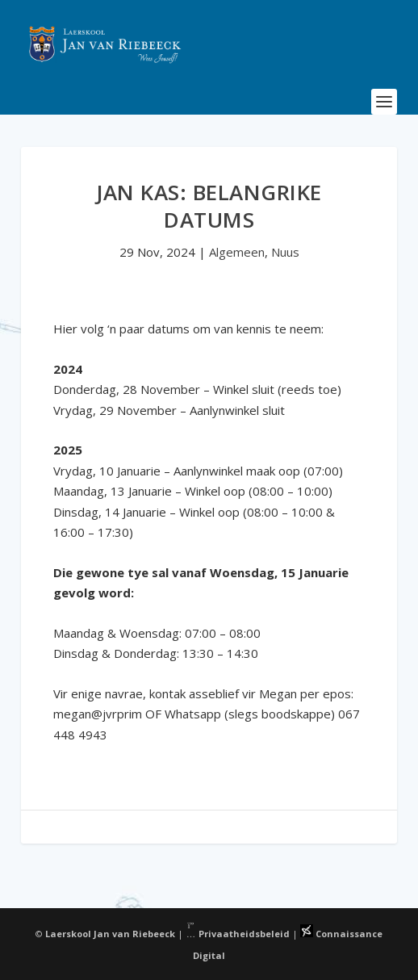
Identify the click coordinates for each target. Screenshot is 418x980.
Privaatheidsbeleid (238, 934)
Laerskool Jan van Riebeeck (110, 934)
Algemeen (237, 252)
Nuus (285, 252)
